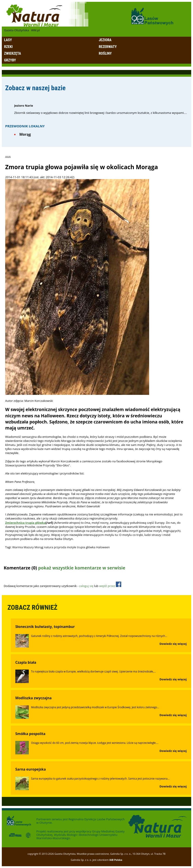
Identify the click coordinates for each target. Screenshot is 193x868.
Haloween (103, 547)
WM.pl (35, 30)
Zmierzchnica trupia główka (25, 523)
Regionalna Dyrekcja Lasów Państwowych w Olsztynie (80, 821)
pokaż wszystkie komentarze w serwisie (82, 568)
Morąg (25, 134)
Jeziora (105, 40)
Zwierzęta (12, 53)
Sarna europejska (31, 769)
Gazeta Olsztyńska (16, 30)
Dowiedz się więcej (173, 644)
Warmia (18, 547)
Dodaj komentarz (15, 577)
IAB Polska (116, 860)
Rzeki (8, 47)
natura (49, 547)
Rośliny (105, 53)
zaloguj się (86, 586)
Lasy (8, 40)
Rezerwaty (108, 47)
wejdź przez (110, 586)
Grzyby (10, 60)
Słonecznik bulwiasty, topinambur (45, 627)
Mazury (29, 547)
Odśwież (34, 577)
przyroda (60, 547)
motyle (72, 547)
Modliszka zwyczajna (34, 698)
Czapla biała (26, 662)
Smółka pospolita (30, 734)
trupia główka (86, 547)
